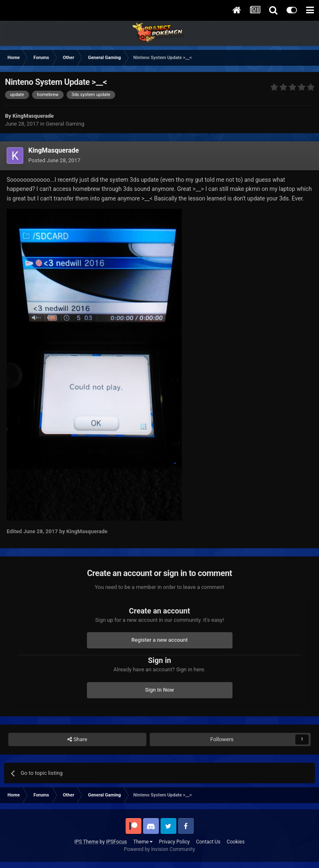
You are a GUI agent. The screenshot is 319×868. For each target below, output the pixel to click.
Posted (54, 160)
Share (77, 739)
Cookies (236, 842)
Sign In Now (159, 690)
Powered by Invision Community (159, 849)
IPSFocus (116, 842)
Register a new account (160, 640)
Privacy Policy (174, 842)
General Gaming (65, 124)
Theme (143, 842)
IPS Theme (87, 842)
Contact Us (208, 842)
